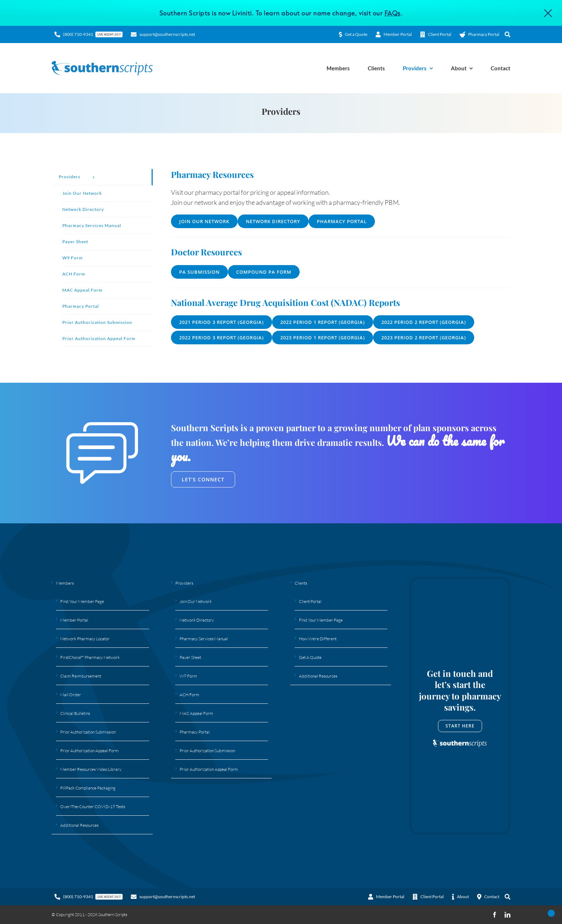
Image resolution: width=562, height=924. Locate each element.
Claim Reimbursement (81, 676)
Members (65, 583)
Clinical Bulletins (75, 713)
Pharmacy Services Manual (204, 639)
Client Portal (310, 601)
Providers (184, 583)
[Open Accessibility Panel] (551, 913)
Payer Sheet (190, 657)
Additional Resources (79, 825)
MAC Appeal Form (196, 713)
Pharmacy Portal (195, 732)
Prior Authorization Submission (88, 732)
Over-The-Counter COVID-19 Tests (93, 807)
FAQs (393, 13)
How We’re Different (318, 639)
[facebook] (495, 915)
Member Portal (74, 620)
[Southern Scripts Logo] (102, 64)
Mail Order (71, 695)
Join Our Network (196, 601)
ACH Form (189, 695)
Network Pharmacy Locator (85, 639)
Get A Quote (310, 657)
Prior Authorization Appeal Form (89, 751)
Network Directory (197, 620)
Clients (301, 583)
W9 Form (188, 676)
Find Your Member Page (82, 601)
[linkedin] (508, 915)
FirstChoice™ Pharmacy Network (90, 657)
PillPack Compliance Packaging (88, 788)
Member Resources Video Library (91, 769)
